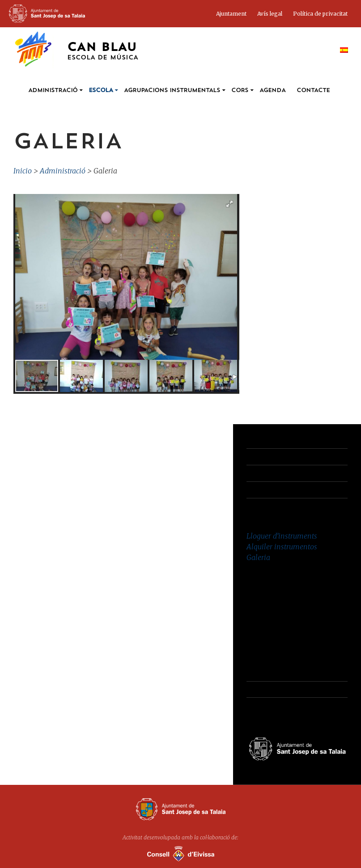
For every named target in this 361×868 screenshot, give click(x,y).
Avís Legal (262, 473)
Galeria (258, 557)
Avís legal (270, 14)
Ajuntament (231, 14)
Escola (101, 91)
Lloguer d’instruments (282, 536)
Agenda (272, 91)
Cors (240, 91)
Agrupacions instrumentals (172, 91)
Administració (53, 91)
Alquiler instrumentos (282, 547)
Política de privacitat (320, 14)
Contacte (313, 91)
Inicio (23, 171)
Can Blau (103, 52)
